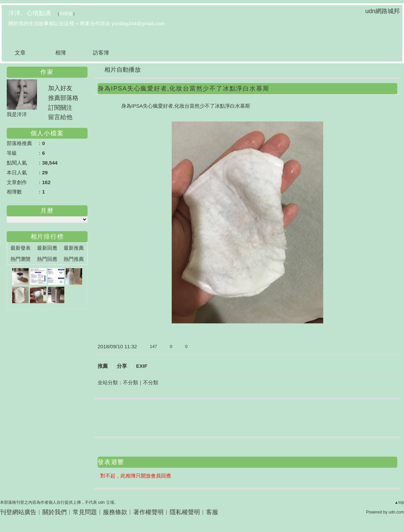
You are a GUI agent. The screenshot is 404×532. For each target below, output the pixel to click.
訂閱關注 (60, 108)
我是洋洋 (17, 114)
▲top (399, 502)
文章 (20, 53)
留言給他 (60, 117)
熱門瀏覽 (21, 259)
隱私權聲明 (185, 512)
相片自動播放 (123, 70)
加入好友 (60, 88)
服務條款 (115, 512)
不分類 (130, 382)
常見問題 (85, 512)
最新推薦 (74, 248)
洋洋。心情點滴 (30, 13)
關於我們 (55, 512)
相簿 (61, 53)
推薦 (103, 366)
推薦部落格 (63, 98)
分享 (122, 366)
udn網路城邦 (382, 11)
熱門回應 (47, 259)
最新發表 (21, 248)
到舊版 (66, 14)
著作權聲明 (148, 512)
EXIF (142, 366)
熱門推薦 (74, 259)
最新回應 (47, 248)
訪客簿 (101, 53)
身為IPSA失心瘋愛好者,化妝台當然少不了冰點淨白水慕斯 (183, 88)
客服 (212, 512)
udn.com (396, 512)
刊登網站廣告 (18, 512)
